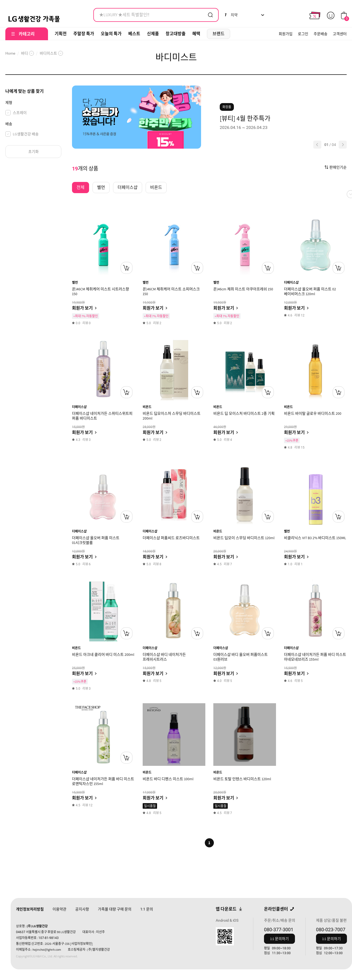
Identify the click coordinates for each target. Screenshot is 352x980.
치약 (231, 15)
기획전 (61, 34)
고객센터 (340, 34)
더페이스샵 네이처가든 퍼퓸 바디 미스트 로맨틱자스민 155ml (103, 781)
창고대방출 (176, 34)
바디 (25, 53)
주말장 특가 (84, 34)
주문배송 (321, 34)
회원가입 (286, 34)
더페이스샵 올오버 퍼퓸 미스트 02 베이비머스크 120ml (310, 291)
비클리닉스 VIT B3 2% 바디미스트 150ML (315, 538)
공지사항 (82, 909)
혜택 (196, 34)
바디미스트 (48, 53)
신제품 (153, 34)
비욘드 (147, 407)
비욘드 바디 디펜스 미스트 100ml (168, 779)
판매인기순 (338, 167)
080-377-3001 (279, 930)
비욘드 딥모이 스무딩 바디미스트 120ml (244, 538)
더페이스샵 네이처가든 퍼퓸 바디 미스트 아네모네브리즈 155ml (315, 657)
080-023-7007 (331, 930)
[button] (317, 145)
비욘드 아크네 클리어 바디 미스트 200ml (103, 654)
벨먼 (75, 282)
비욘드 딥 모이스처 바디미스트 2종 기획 (244, 413)
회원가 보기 (82, 308)
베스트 (134, 34)
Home (10, 53)
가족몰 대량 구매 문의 (115, 909)
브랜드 (219, 34)
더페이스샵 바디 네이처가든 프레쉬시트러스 (164, 657)
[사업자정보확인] (81, 944)
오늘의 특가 (111, 34)
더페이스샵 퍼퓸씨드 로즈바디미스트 (171, 538)
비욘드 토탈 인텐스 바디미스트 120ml (242, 779)
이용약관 (59, 909)
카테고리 (27, 34)
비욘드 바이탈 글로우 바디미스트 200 (313, 413)
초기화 (33, 152)
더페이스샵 (291, 282)
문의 (147, 909)
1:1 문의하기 (279, 939)
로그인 (303, 34)
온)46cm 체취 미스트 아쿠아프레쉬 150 (243, 289)
